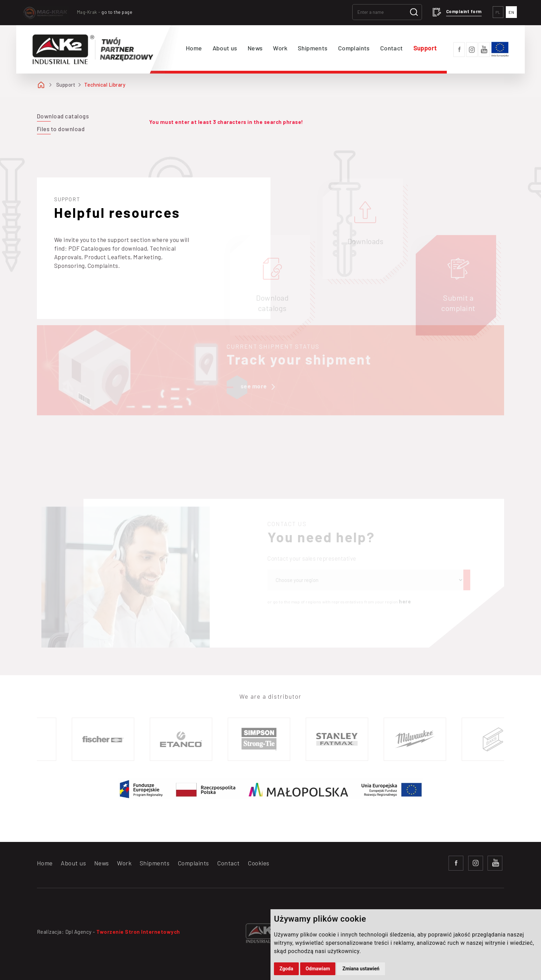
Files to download (61, 129)
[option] (105, 739)
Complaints (354, 48)
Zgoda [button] (286, 969)
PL (498, 12)
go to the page (117, 12)
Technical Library (105, 85)
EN (511, 12)
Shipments (313, 48)
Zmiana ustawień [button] (361, 969)
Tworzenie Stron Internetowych (138, 932)
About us (225, 48)
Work (280, 48)
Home (194, 48)
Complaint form (464, 11)
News (255, 48)
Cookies (259, 863)
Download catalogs (63, 116)
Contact (392, 48)
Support (425, 48)
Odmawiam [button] (318, 969)
